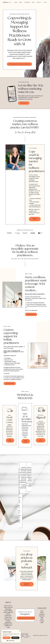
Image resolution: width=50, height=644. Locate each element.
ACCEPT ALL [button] (7, 638)
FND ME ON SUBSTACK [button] (27, 588)
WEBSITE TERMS (24, 639)
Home (16, 2)
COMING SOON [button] (26, 445)
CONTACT (26, 641)
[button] (11, 641)
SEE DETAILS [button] (41, 443)
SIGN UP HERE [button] (24, 103)
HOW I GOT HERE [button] (35, 221)
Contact (39, 2)
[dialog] (11, 636)
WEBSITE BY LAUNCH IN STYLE (40, 639)
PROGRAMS (27, 2)
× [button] (19, 631)
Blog (42, 621)
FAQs (33, 2)
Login (42, 626)
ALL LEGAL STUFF (24, 637)
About (21, 2)
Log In (45, 2)
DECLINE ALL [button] (15, 638)
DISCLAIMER (22, 640)
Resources (42, 620)
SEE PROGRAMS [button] (31, 316)
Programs (42, 618)
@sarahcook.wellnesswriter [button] (27, 622)
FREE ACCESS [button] (10, 443)
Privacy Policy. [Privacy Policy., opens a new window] (10, 635)
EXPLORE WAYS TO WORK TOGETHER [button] (19, 64)
